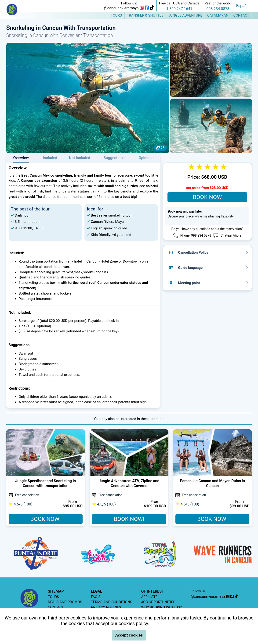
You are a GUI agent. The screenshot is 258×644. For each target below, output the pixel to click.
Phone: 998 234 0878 (196, 235)
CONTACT (56, 607)
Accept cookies (129, 635)
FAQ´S (96, 597)
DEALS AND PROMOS (65, 602)
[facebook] (147, 8)
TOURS (54, 597)
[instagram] (142, 8)
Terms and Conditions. (173, 623)
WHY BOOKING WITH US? (162, 607)
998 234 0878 (218, 9)
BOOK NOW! (46, 519)
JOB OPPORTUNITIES (158, 602)
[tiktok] (152, 8)
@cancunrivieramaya (121, 8)
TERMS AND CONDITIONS (112, 602)
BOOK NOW (207, 197)
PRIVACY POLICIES (106, 607)
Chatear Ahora (231, 235)
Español (243, 6)
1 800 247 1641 (179, 9)
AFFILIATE (149, 597)
